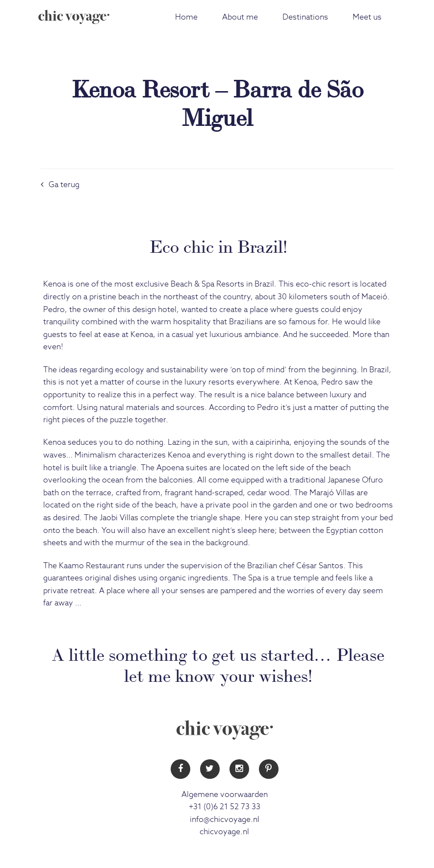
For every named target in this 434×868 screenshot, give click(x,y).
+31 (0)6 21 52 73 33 (225, 807)
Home (186, 17)
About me (240, 17)
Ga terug (60, 185)
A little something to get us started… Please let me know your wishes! (218, 663)
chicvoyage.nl (224, 832)
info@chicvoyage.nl (225, 820)
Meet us (367, 17)
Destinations (305, 17)
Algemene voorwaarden (225, 795)
